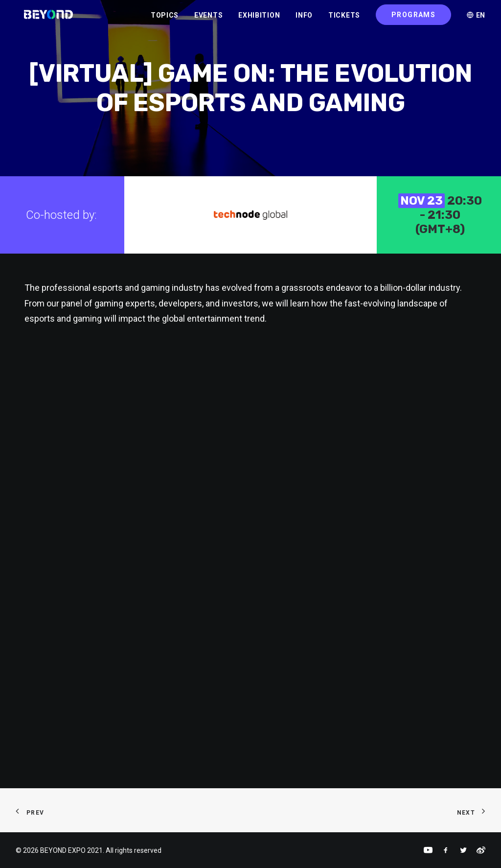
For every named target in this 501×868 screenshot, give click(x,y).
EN (476, 20)
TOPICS (165, 20)
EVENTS (208, 20)
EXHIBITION (259, 20)
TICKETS (344, 20)
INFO (304, 20)
